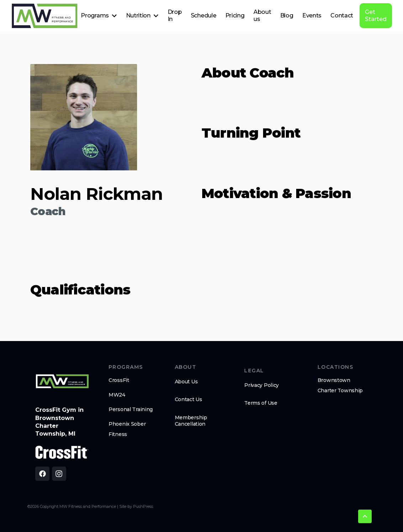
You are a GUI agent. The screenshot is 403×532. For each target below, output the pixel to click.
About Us (186, 382)
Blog (287, 15)
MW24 (117, 395)
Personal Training (131, 409)
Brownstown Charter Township (340, 385)
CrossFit (119, 380)
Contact (342, 15)
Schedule (203, 15)
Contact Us (189, 399)
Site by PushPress (136, 506)
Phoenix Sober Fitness (127, 429)
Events (312, 15)
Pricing (235, 15)
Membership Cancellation (191, 421)
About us (262, 15)
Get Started (376, 15)
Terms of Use (261, 403)
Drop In (175, 15)
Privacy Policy (261, 385)
